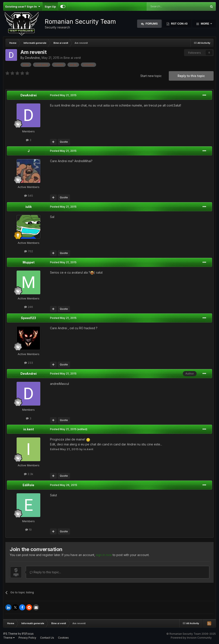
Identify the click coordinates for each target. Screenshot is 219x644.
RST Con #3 (179, 24)
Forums (151, 24)
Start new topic (151, 76)
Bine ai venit (72, 58)
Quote (64, 142)
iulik (29, 207)
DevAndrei (32, 58)
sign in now (104, 555)
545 (29, 196)
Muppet (29, 262)
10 (28, 530)
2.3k (29, 474)
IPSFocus (28, 634)
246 (29, 307)
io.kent (29, 429)
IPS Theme (10, 634)
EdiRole (28, 485)
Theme (9, 638)
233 (29, 363)
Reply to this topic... (45, 572)
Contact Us (47, 638)
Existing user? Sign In (23, 6)
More (205, 24)
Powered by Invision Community (191, 638)
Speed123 (28, 318)
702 (29, 251)
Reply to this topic (191, 76)
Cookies (63, 638)
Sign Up (50, 6)
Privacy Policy (27, 638)
